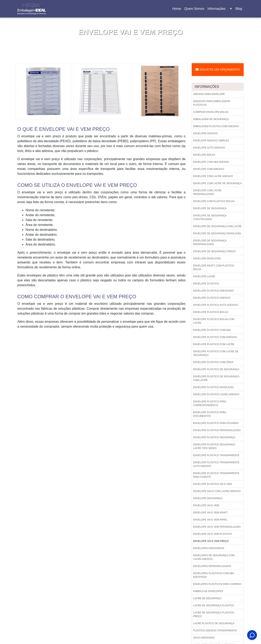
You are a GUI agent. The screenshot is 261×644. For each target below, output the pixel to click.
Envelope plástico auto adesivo (215, 305)
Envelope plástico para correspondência (210, 403)
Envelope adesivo (205, 133)
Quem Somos (194, 9)
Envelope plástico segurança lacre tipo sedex (214, 446)
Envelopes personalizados (212, 566)
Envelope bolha (204, 155)
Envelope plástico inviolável (214, 387)
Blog (239, 9)
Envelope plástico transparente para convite (216, 475)
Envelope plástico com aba (212, 330)
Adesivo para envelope (209, 94)
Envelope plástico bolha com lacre (214, 321)
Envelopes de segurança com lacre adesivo (214, 557)
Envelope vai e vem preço (211, 541)
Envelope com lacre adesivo (213, 176)
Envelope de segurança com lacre (217, 226)
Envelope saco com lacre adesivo (217, 491)
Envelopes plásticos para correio (217, 584)
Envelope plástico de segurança (216, 369)
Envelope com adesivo (209, 169)
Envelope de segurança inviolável (217, 233)
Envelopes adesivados (209, 548)
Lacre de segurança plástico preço (214, 614)
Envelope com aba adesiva (211, 162)
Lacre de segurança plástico (214, 605)
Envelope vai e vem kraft (210, 513)
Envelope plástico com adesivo (215, 337)
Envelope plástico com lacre (214, 344)
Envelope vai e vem (206, 505)
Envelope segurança (208, 498)
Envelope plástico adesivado (213, 291)
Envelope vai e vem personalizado (217, 527)
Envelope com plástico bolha (214, 201)
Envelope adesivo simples (211, 141)
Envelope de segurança (210, 208)
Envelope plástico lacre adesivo (216, 394)
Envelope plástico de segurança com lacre (216, 378)
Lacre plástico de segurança (214, 623)
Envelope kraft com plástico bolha (214, 268)
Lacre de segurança (207, 598)
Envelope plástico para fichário (216, 423)
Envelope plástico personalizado (217, 430)
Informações (220, 9)
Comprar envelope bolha (211, 112)
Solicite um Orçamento (218, 69)
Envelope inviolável (207, 259)
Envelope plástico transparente (216, 455)
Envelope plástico (206, 284)
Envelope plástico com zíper (213, 362)
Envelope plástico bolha (211, 312)
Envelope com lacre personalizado (207, 192)
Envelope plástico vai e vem (212, 484)
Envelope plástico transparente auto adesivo (216, 464)
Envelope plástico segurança (214, 437)
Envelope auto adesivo (209, 148)
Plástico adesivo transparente (215, 631)
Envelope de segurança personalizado (210, 242)
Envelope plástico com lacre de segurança (216, 353)
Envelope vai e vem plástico (212, 534)
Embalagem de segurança (211, 119)
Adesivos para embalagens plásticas (212, 103)
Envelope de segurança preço (214, 251)
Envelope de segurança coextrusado (210, 217)
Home (177, 10)
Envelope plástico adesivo (212, 298)
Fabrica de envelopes (208, 591)
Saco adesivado (204, 638)
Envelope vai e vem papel (210, 520)
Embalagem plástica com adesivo (216, 126)
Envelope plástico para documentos (210, 414)
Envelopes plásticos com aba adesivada (214, 575)
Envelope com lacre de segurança (217, 183)
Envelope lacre (204, 276)
